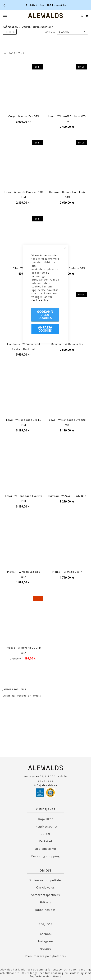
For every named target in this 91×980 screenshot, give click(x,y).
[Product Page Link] (24, 89)
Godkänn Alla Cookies (45, 315)
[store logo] (45, 16)
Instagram (45, 941)
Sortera (50, 32)
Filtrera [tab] (10, 32)
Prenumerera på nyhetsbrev (46, 956)
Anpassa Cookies (45, 329)
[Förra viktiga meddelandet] (4, 5)
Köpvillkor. (62, 5)
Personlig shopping (45, 856)
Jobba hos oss (45, 910)
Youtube (45, 949)
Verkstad (46, 841)
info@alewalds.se (46, 785)
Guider (45, 834)
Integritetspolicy (46, 826)
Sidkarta (45, 902)
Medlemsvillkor (45, 849)
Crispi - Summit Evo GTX (24, 116)
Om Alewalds (45, 887)
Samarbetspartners (46, 895)
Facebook (45, 934)
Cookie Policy (40, 300)
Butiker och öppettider (46, 880)
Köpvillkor (46, 819)
